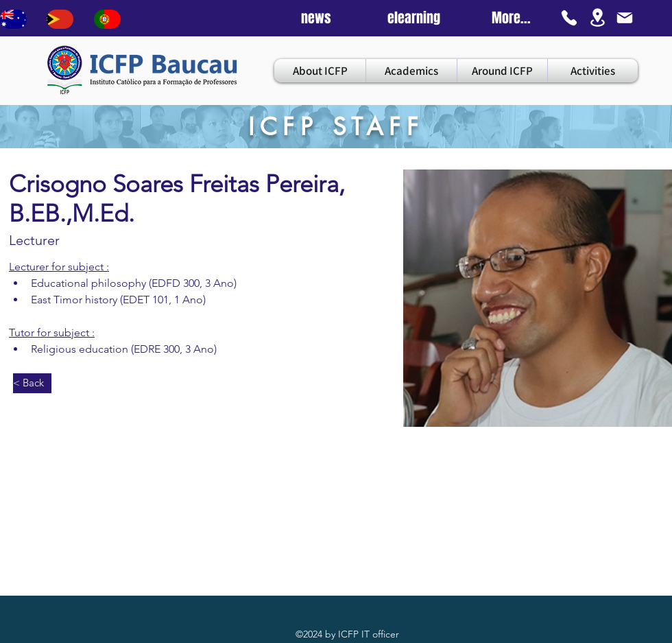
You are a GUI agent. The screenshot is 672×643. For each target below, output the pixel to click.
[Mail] (625, 18)
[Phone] (569, 18)
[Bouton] (13, 19)
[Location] (597, 17)
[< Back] (32, 383)
